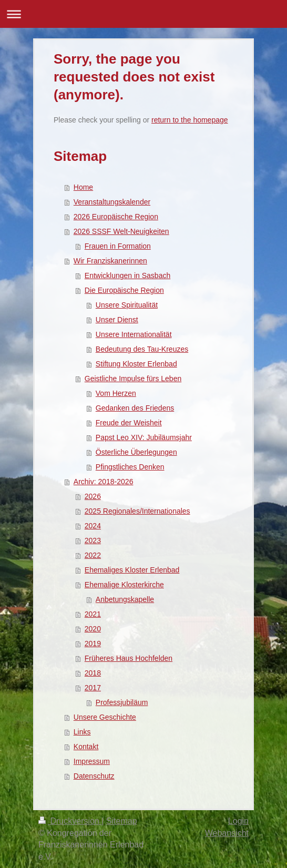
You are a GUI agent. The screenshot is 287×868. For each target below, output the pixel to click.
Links (82, 732)
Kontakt (86, 747)
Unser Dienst (117, 320)
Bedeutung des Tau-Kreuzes (142, 349)
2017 (93, 688)
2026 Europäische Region (116, 217)
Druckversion (70, 821)
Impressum (92, 761)
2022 (93, 555)
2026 (93, 496)
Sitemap (122, 821)
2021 (93, 614)
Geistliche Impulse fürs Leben (133, 379)
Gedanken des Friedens (135, 408)
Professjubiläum (122, 702)
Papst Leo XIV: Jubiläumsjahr (144, 437)
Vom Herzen (116, 393)
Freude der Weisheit (129, 423)
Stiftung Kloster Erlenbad (136, 364)
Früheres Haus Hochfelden (129, 658)
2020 (93, 629)
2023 (93, 540)
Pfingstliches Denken (130, 467)
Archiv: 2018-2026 (104, 482)
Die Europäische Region (124, 290)
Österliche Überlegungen (136, 452)
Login (238, 821)
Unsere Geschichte (105, 717)
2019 (93, 644)
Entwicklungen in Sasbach (127, 275)
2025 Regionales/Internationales (137, 511)
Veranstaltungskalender (112, 202)
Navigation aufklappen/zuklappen (143, 14)
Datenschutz (94, 776)
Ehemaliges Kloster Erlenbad (132, 570)
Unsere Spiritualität (127, 305)
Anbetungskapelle (125, 599)
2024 (93, 526)
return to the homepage (190, 120)
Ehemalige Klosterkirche (124, 585)
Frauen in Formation (118, 246)
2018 (93, 673)
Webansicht (227, 833)
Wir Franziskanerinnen (110, 261)
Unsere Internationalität (134, 334)
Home (83, 187)
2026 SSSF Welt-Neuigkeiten (121, 231)
